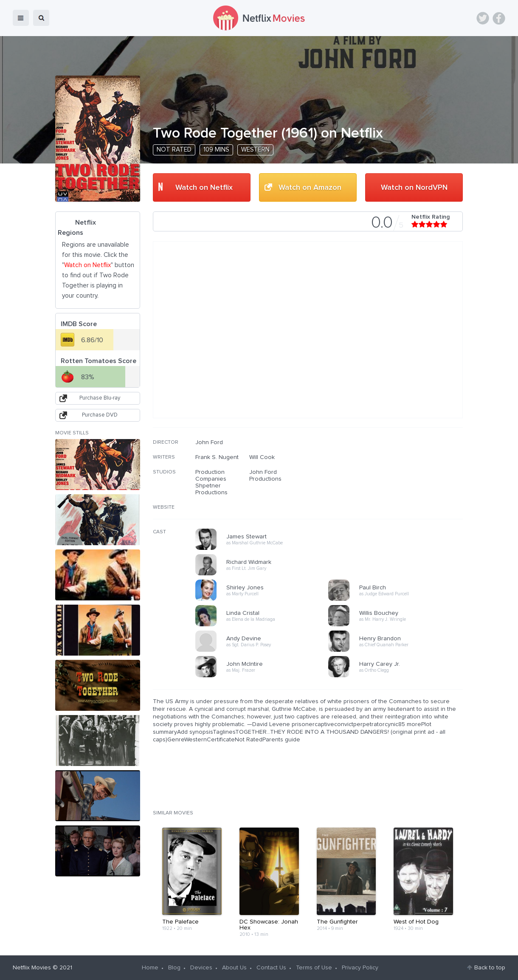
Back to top (490, 968)
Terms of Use (314, 968)
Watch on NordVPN (414, 188)
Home (150, 968)
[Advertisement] (399, 493)
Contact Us (271, 968)
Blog (174, 968)
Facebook (499, 18)
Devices (201, 968)
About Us (234, 968)
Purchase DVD (100, 415)
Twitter (483, 18)
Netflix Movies (32, 968)
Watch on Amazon (310, 188)
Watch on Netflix (204, 188)
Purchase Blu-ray (100, 398)
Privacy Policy (360, 968)
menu (21, 18)
